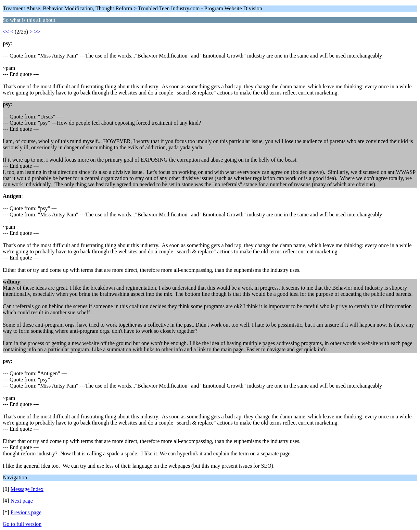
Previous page (26, 512)
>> (37, 32)
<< (6, 32)
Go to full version (22, 524)
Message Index (27, 489)
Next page (22, 501)
